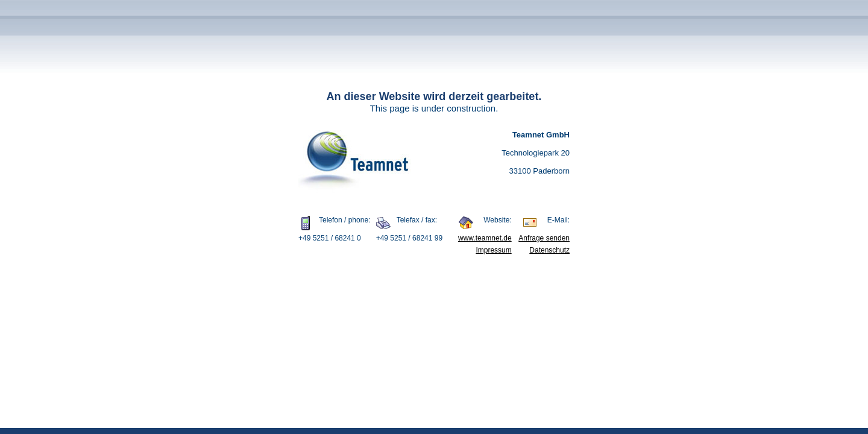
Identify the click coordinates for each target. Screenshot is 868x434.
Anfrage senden (544, 238)
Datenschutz (549, 250)
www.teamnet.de (485, 238)
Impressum (493, 250)
